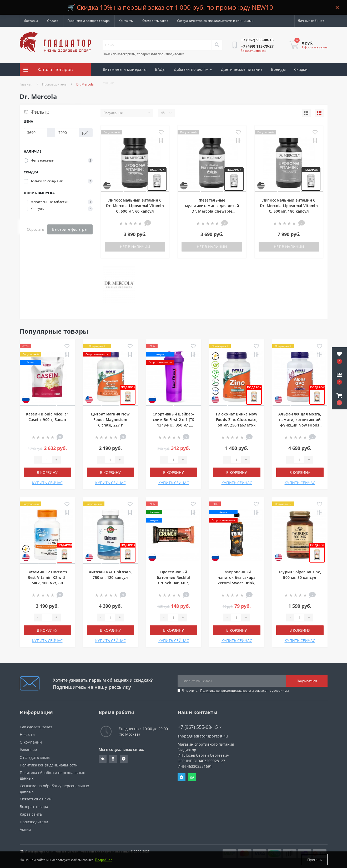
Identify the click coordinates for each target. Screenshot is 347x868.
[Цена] (36, 133)
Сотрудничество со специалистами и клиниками (215, 21)
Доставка (31, 21)
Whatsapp (192, 777)
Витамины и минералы (125, 69)
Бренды (278, 69)
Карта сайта (31, 814)
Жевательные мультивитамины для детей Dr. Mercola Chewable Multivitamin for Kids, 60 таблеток (212, 211)
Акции (109, 82)
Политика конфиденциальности (226, 691)
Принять (315, 860)
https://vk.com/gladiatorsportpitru (103, 759)
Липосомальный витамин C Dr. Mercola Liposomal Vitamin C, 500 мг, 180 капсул (289, 206)
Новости (27, 734)
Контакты (126, 21)
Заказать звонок (253, 51)
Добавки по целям (193, 69)
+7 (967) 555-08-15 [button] (200, 727)
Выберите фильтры (70, 229)
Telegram (182, 777)
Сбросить (35, 229)
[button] (339, 399)
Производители (34, 822)
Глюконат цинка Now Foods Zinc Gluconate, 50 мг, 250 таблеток (237, 420)
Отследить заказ (155, 21)
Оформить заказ (315, 47)
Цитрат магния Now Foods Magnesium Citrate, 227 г (110, 420)
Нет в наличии (135, 247)
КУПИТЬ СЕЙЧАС (47, 483)
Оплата (53, 21)
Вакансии (28, 750)
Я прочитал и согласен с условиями (235, 691)
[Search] (217, 45)
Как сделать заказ (36, 727)
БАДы (160, 69)
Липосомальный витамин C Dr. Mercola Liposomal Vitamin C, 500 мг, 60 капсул (135, 206)
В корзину (47, 472)
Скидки (301, 69)
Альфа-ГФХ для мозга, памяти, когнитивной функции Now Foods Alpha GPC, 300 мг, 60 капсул (300, 425)
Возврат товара (34, 807)
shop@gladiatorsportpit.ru (203, 736)
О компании (31, 742)
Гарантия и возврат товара (89, 21)
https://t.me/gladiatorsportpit (124, 759)
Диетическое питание (242, 69)
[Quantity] (47, 460)
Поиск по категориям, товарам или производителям (143, 54)
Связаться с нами (36, 799)
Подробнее (104, 860)
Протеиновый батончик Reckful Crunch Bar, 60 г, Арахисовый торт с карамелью (173, 583)
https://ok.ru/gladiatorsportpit (113, 759)
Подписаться (307, 681)
